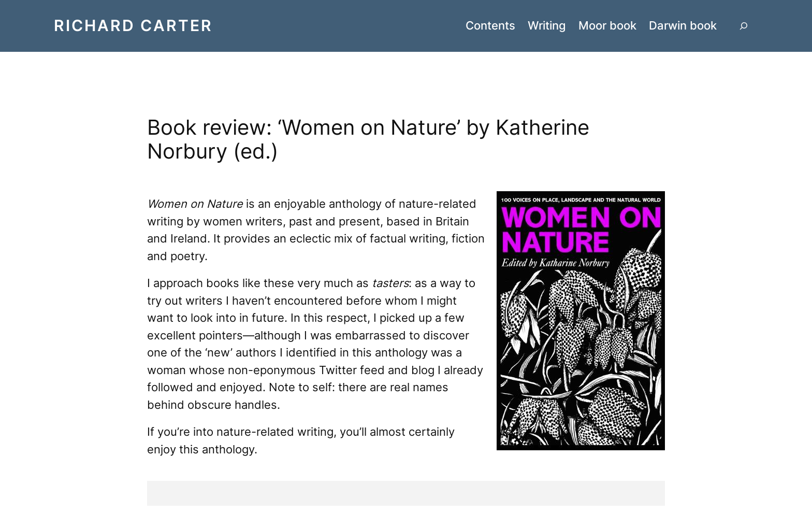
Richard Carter (133, 25)
